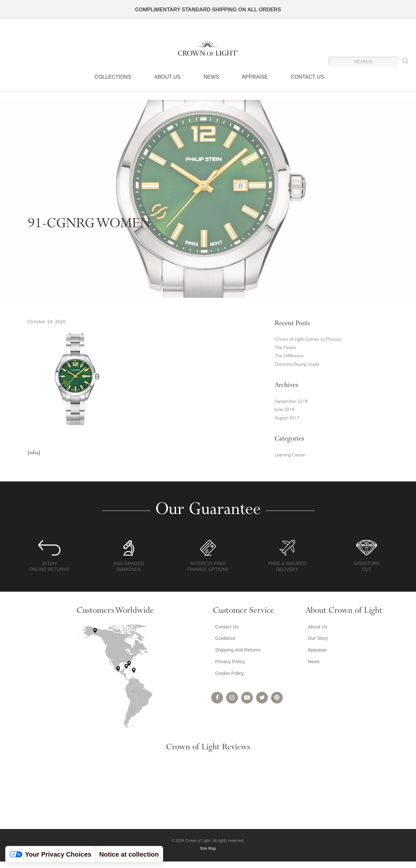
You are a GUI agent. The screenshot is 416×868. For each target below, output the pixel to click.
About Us (167, 86)
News (211, 86)
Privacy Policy (229, 673)
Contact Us (307, 86)
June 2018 (285, 414)
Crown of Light (208, 52)
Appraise (255, 86)
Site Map (208, 855)
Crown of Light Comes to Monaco (311, 340)
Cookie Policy (229, 686)
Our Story (317, 647)
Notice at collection (129, 854)
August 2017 (288, 424)
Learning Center (292, 461)
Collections (113, 86)
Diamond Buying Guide (299, 367)
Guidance (224, 647)
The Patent (286, 349)
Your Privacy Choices (50, 854)
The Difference (291, 358)
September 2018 (292, 405)
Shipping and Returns (238, 660)
